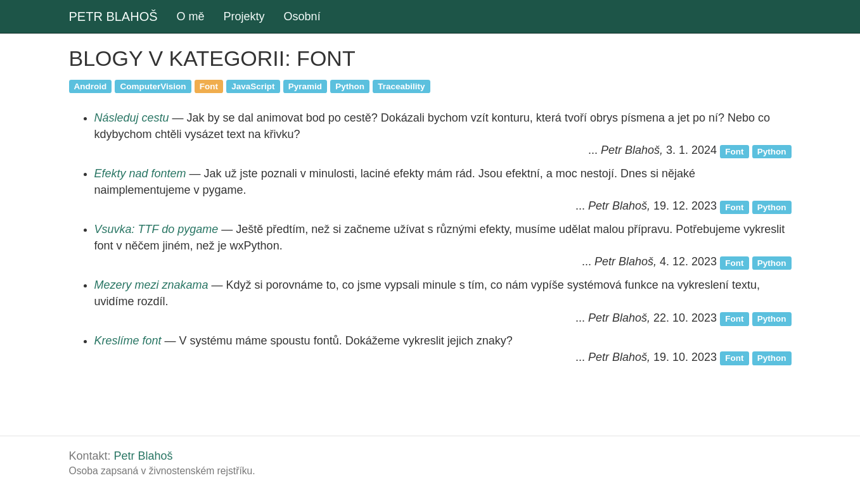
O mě (191, 16)
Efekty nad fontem (140, 173)
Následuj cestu (132, 118)
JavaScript (253, 86)
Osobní (302, 16)
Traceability (401, 86)
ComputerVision (153, 86)
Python (350, 86)
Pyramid (305, 86)
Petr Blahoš (144, 456)
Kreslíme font (128, 341)
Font (209, 86)
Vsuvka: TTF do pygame (157, 229)
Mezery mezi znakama (151, 285)
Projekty (244, 16)
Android (91, 86)
